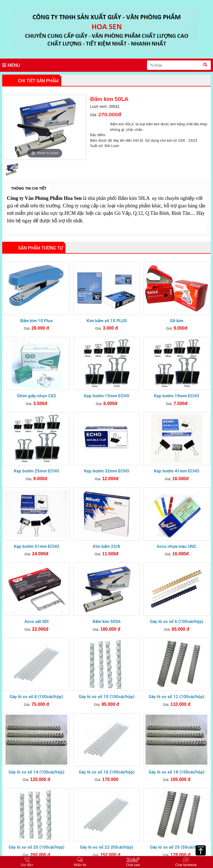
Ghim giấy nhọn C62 (36, 396)
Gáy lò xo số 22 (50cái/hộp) (106, 847)
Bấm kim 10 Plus (36, 320)
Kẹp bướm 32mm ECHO (107, 471)
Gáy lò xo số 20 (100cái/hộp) (36, 847)
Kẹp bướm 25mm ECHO (36, 471)
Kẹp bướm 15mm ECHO (107, 396)
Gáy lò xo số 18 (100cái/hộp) (177, 772)
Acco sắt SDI (36, 621)
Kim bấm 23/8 (106, 546)
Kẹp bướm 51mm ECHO (36, 546)
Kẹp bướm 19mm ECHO (177, 396)
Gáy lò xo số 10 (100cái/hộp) (107, 696)
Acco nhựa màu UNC (177, 546)
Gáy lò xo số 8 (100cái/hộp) (36, 696)
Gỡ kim (177, 320)
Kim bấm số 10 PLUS (107, 320)
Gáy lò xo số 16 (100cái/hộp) (107, 772)
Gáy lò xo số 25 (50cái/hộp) (177, 847)
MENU (11, 65)
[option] (45, 127)
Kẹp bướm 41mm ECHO (177, 471)
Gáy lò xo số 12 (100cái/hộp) (177, 696)
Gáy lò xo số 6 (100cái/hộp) (177, 621)
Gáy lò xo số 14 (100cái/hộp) (36, 772)
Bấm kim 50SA (107, 621)
